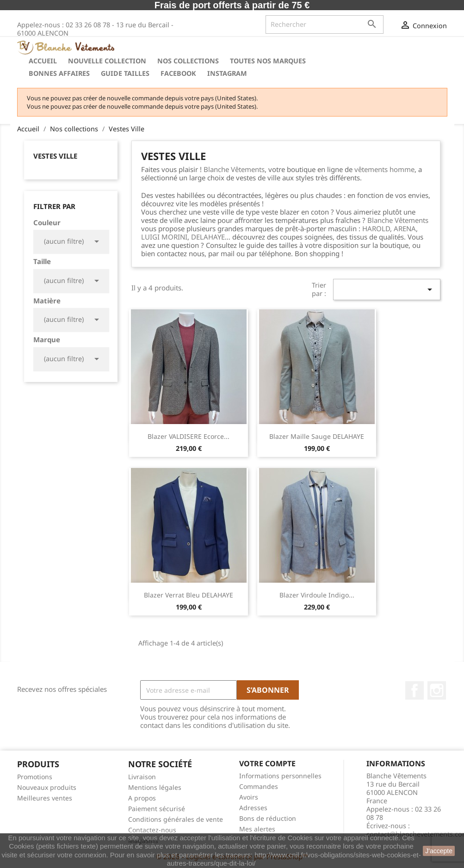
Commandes (259, 786)
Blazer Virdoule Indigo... (317, 595)
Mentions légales (155, 787)
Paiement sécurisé (157, 809)
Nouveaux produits (47, 787)
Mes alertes (257, 829)
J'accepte (439, 851)
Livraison (142, 777)
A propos (142, 798)
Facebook (178, 73)
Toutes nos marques (268, 61)
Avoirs (249, 797)
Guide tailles (125, 73)
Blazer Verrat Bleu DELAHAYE (189, 595)
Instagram (437, 690)
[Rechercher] (325, 25)
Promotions (35, 777)
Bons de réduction (268, 818)
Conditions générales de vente (176, 819)
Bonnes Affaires (59, 73)
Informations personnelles (280, 776)
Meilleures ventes (45, 798)
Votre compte (267, 763)
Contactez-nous (152, 830)
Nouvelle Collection (107, 61)
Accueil (43, 61)
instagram (227, 73)
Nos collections (188, 61)
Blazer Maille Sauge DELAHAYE (317, 436)
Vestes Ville (55, 156)
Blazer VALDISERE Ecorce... (189, 436)
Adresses (253, 808)
